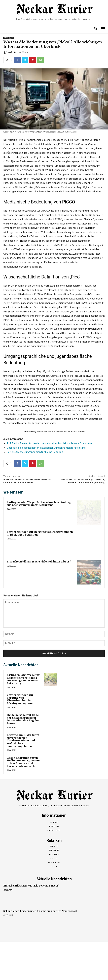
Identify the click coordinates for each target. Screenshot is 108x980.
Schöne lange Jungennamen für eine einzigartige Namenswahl (40, 911)
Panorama (9, 38)
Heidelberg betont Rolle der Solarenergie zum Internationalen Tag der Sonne (23, 719)
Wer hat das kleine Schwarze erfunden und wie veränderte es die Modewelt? (27, 481)
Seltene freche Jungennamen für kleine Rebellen (35, 452)
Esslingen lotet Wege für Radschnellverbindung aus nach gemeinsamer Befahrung (39, 504)
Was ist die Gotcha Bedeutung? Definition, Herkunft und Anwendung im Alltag (83, 481)
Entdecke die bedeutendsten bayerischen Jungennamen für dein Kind (46, 448)
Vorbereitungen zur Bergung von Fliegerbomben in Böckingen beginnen (40, 533)
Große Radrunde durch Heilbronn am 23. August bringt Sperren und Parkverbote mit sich (24, 762)
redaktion (13, 52)
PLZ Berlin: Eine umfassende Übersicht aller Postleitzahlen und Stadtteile (49, 443)
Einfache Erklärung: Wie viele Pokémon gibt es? (39, 562)
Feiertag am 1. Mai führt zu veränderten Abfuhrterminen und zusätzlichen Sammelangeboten (23, 741)
